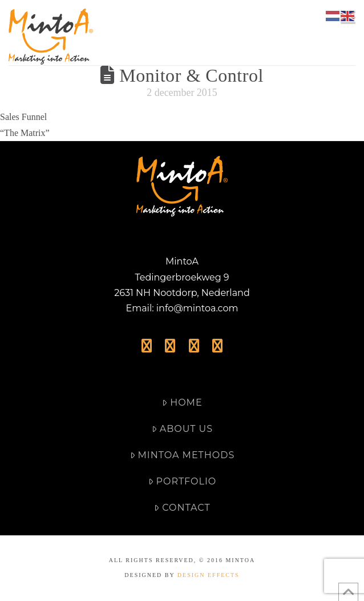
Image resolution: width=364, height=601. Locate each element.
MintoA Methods (183, 455)
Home (182, 402)
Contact (182, 508)
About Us (182, 429)
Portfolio (182, 481)
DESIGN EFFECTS (209, 575)
